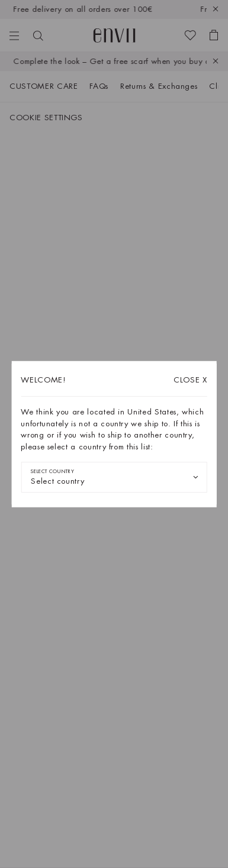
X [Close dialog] (190, 380)
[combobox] (114, 477)
